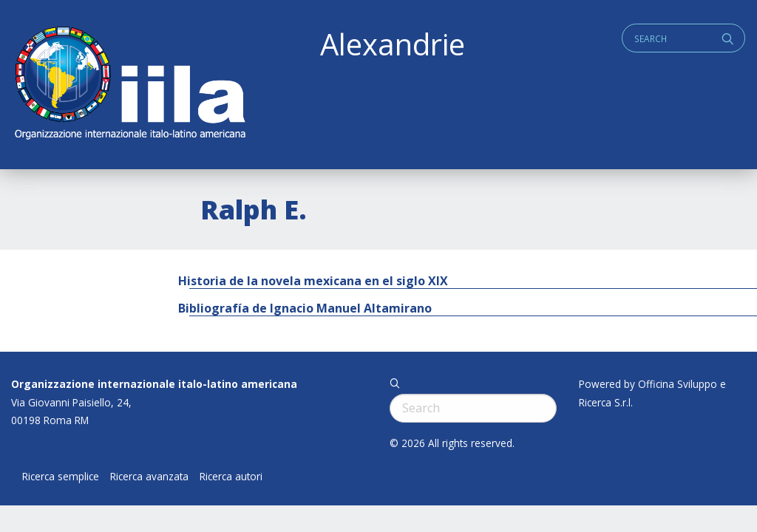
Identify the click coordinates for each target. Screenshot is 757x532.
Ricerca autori (231, 477)
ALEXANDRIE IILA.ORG (129, 85)
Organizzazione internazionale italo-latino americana (154, 384)
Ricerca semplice (61, 477)
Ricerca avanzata (149, 477)
